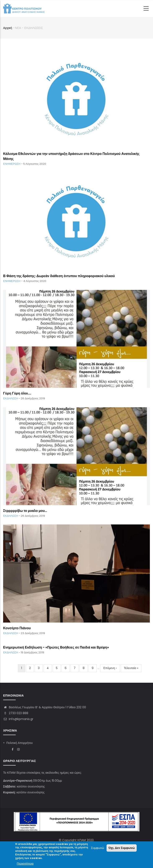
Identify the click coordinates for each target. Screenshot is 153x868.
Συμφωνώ (98, 848)
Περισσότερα (25, 864)
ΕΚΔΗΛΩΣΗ (11, 398)
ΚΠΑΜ (82, 840)
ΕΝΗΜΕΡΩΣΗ (12, 164)
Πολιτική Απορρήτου (19, 743)
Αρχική (8, 28)
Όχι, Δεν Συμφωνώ (122, 848)
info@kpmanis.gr (18, 719)
